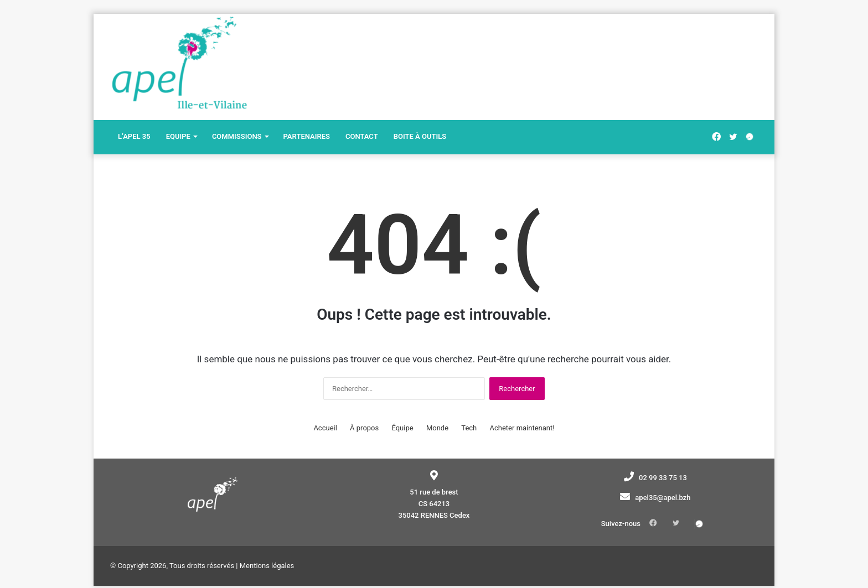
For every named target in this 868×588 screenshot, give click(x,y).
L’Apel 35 (134, 136)
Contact (362, 136)
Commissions (237, 136)
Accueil (325, 428)
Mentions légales (267, 554)
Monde (437, 428)
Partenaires (307, 136)
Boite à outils (420, 136)
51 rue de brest (434, 492)
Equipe (178, 136)
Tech (469, 428)
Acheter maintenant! (522, 428)
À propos (364, 428)
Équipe (402, 428)
